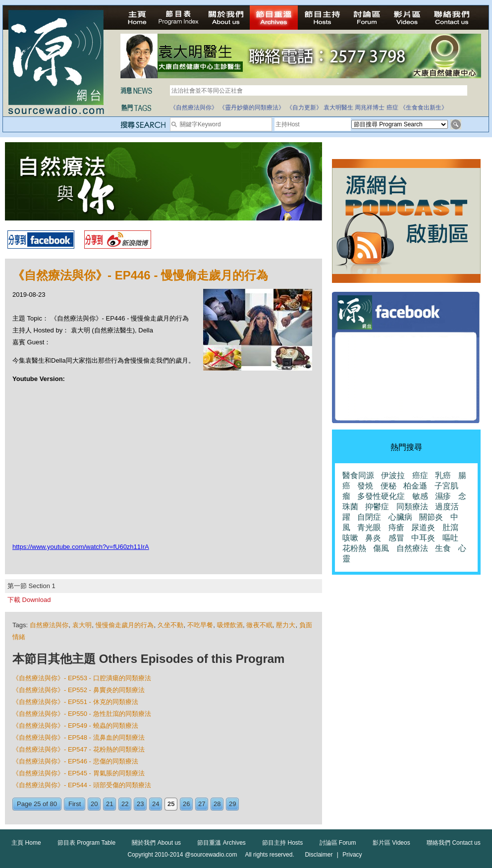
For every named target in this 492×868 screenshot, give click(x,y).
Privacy (352, 855)
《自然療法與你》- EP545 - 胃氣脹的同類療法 (79, 773)
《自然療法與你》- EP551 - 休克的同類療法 (75, 702)
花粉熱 (354, 548)
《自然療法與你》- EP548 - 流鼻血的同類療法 (79, 737)
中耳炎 (423, 538)
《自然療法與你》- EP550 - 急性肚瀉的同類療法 (82, 714)
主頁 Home (26, 843)
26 (186, 804)
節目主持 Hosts (282, 843)
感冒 (396, 538)
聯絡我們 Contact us (454, 843)
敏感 (420, 496)
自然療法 (412, 548)
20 (94, 804)
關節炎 (431, 517)
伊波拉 (393, 475)
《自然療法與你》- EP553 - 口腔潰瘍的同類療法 (82, 678)
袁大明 (82, 625)
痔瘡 (396, 527)
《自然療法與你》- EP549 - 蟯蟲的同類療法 (75, 726)
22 (125, 804)
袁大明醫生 (338, 108)
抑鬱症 (377, 507)
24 (156, 804)
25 (171, 804)
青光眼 (369, 527)
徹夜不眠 (259, 625)
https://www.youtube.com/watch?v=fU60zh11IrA (81, 547)
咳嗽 (350, 538)
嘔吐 (450, 538)
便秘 (388, 486)
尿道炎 (423, 527)
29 (232, 804)
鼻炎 (373, 538)
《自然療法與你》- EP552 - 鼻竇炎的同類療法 (79, 690)
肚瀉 (450, 527)
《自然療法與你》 (194, 108)
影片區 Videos (391, 843)
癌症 (392, 108)
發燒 (365, 486)
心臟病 (400, 517)
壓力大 (286, 625)
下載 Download (29, 600)
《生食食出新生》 (424, 108)
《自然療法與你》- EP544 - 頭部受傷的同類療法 (82, 785)
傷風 (381, 548)
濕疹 (443, 496)
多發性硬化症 (381, 496)
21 (109, 804)
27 (202, 804)
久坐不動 (170, 625)
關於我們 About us (156, 843)
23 (140, 804)
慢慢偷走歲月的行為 (125, 625)
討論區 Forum (338, 843)
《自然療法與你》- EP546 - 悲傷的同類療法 (75, 761)
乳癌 (443, 475)
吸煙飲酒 (230, 625)
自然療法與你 (49, 625)
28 (217, 804)
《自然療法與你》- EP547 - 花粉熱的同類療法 (79, 749)
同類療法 (412, 507)
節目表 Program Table (86, 843)
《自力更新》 (304, 108)
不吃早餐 (200, 625)
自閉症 (369, 517)
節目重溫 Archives (221, 843)
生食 (443, 548)
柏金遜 (415, 486)
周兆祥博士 (370, 108)
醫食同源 (358, 475)
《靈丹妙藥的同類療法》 (252, 108)
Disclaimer (319, 855)
